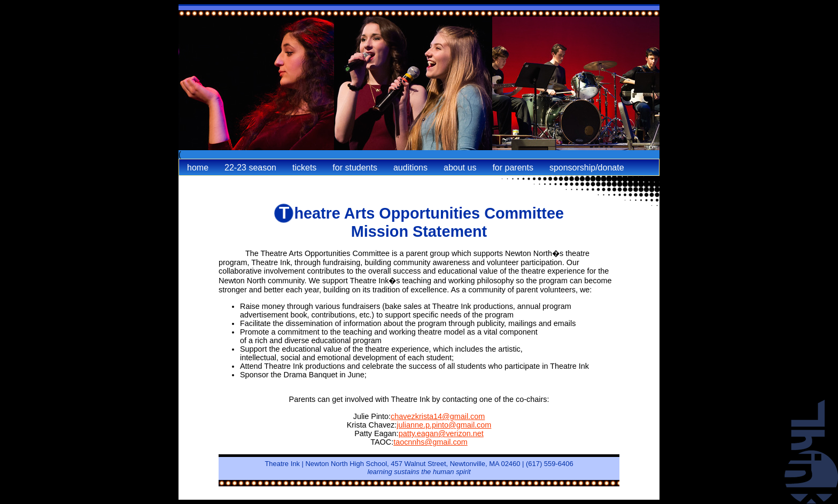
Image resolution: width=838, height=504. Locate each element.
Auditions (410, 168)
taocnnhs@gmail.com (430, 442)
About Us (460, 168)
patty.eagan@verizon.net (441, 433)
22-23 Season (250, 168)
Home (198, 168)
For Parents (513, 168)
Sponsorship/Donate (587, 168)
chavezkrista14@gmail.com (438, 416)
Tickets (304, 168)
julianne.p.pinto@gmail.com (444, 425)
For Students (355, 168)
